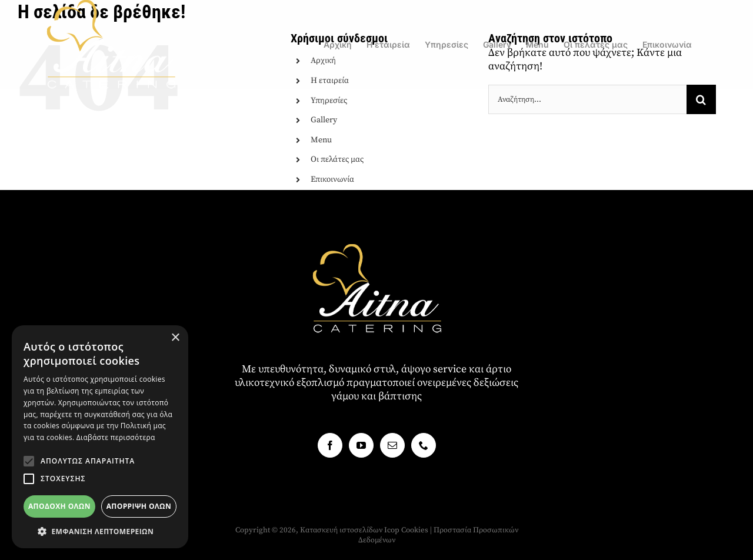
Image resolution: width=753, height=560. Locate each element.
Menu (321, 140)
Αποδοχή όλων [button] (59, 506)
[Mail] (392, 445)
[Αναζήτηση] (701, 99)
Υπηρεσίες (329, 101)
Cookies (415, 530)
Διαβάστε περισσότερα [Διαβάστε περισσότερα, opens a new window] (116, 437)
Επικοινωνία (332, 179)
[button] (29, 461)
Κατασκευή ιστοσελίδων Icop (350, 530)
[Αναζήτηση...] (587, 99)
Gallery (324, 120)
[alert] (100, 437)
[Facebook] (330, 445)
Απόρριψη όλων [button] (139, 506)
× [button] (175, 338)
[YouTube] (361, 445)
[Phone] (424, 445)
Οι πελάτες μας (337, 159)
